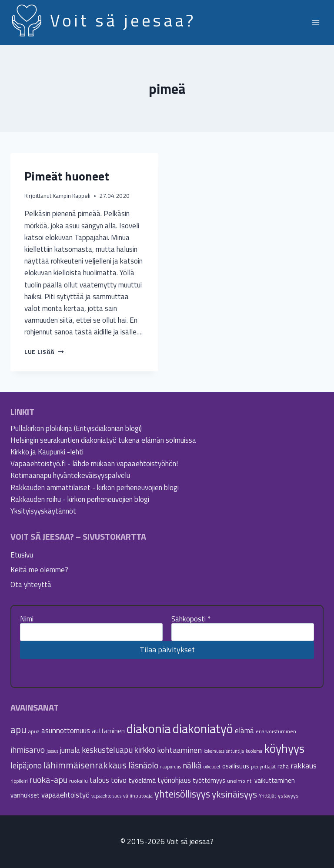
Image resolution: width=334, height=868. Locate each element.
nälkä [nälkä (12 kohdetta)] (192, 765)
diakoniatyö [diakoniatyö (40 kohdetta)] (203, 729)
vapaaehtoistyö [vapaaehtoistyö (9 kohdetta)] (65, 795)
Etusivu (22, 555)
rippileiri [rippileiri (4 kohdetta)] (19, 781)
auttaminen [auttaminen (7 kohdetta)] (108, 731)
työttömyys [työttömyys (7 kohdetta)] (209, 780)
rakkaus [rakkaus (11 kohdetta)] (304, 765)
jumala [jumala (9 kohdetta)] (70, 750)
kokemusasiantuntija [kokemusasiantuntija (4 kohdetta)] (224, 751)
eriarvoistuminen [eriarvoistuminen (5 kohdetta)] (276, 731)
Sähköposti (191, 619)
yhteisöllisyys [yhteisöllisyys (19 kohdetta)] (182, 794)
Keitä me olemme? (39, 570)
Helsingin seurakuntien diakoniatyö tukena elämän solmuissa (103, 440)
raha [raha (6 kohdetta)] (283, 766)
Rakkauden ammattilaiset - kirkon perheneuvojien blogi (95, 487)
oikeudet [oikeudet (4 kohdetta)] (212, 767)
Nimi (27, 619)
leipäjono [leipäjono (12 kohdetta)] (26, 765)
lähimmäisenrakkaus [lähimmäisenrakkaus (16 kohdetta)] (85, 765)
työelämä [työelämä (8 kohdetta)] (142, 780)
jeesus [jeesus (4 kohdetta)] (52, 751)
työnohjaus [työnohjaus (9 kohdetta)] (174, 780)
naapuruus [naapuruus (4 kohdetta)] (170, 767)
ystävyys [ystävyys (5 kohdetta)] (288, 796)
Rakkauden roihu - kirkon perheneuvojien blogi (80, 499)
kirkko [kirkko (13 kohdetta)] (145, 750)
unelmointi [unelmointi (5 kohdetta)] (240, 781)
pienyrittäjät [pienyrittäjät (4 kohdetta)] (263, 767)
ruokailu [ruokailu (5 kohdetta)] (78, 781)
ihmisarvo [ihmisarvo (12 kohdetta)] (28, 750)
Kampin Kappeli (72, 196)
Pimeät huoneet (67, 176)
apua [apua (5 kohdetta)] (34, 731)
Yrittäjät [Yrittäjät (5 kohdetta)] (267, 796)
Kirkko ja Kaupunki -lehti (47, 452)
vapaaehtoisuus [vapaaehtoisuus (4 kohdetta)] (106, 796)
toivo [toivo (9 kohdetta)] (119, 780)
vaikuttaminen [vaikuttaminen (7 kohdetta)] (275, 780)
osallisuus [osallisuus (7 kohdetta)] (236, 766)
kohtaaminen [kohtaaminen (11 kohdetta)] (179, 750)
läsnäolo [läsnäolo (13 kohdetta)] (143, 765)
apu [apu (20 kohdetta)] (18, 729)
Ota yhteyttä (31, 584)
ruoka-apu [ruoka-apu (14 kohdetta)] (48, 780)
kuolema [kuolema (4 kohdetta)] (254, 751)
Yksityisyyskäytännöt (43, 511)
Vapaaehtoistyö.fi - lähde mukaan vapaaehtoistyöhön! (94, 464)
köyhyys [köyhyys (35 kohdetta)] (284, 748)
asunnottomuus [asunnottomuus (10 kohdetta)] (66, 730)
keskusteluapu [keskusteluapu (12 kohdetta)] (107, 750)
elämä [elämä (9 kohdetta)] (244, 730)
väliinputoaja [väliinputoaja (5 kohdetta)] (138, 796)
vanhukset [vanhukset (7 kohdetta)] (25, 795)
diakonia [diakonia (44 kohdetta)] (149, 728)
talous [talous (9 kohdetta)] (99, 780)
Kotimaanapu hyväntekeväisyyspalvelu (70, 475)
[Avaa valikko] (316, 22)
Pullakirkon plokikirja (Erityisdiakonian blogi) (76, 428)
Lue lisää (44, 352)
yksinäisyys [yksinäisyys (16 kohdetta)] (234, 794)
